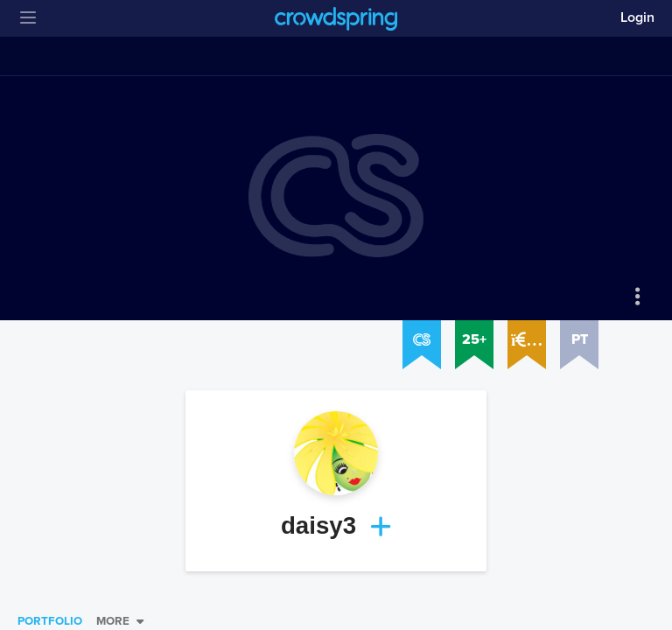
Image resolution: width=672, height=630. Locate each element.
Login (637, 17)
